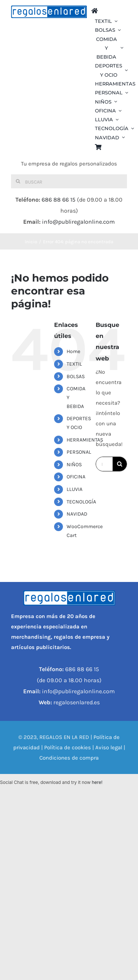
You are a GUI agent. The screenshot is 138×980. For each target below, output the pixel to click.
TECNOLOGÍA (81, 502)
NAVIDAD (77, 514)
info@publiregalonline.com (78, 222)
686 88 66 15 (59, 200)
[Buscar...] (104, 464)
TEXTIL (74, 364)
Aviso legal (109, 747)
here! (97, 782)
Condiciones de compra (69, 758)
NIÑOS (74, 465)
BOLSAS (76, 376)
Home (73, 351)
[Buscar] (69, 181)
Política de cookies (68, 747)
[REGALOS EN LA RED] (49, 12)
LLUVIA (75, 489)
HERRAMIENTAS (85, 440)
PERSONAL (79, 452)
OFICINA (76, 477)
